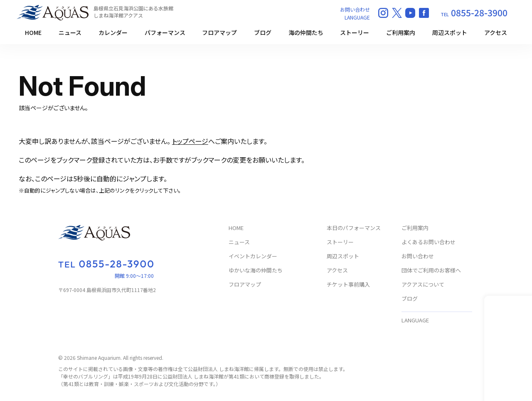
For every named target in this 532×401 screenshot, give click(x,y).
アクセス (496, 32)
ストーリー (355, 32)
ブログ (263, 32)
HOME (33, 32)
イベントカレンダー (253, 256)
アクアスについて (423, 285)
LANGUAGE (357, 17)
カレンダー (113, 32)
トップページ (190, 141)
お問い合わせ (355, 9)
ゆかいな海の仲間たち (256, 271)
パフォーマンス (165, 32)
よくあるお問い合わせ (429, 242)
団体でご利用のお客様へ (431, 271)
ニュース (70, 32)
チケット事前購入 (348, 285)
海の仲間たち (306, 32)
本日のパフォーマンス (354, 228)
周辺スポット (450, 32)
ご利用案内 (401, 32)
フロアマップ (219, 32)
